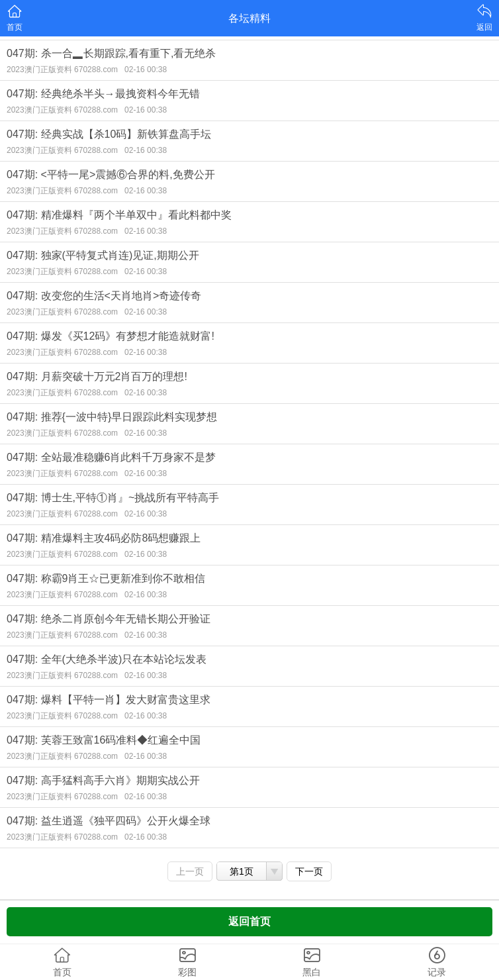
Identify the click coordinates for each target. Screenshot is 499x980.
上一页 (190, 871)
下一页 (309, 871)
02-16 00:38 (146, 70)
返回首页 (250, 921)
